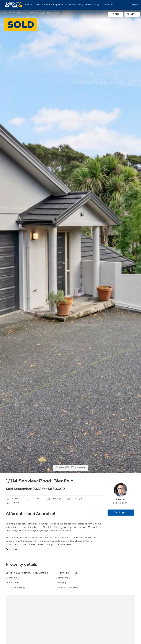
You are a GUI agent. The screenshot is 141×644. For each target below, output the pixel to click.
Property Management (53, 5)
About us (109, 5)
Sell (32, 5)
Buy (27, 5)
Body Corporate (86, 5)
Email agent (121, 512)
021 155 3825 (121, 503)
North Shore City (18, 13)
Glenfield (33, 13)
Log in (135, 5)
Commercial (71, 5)
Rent (38, 5)
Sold (4, 13)
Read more (12, 549)
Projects (99, 5)
